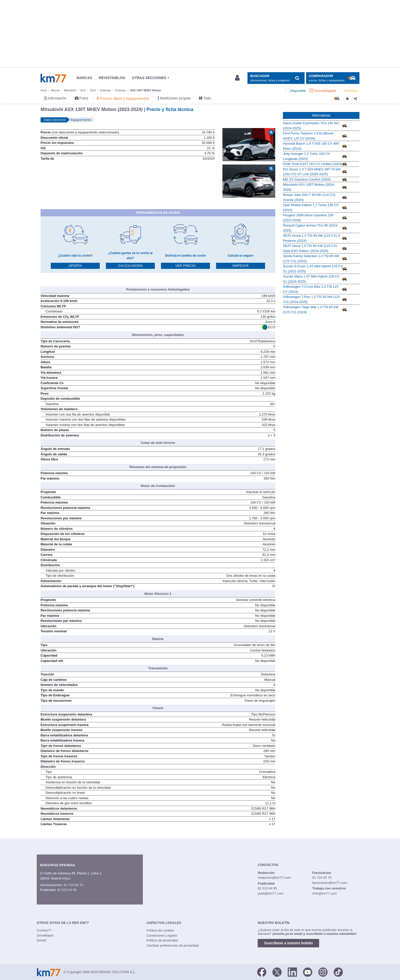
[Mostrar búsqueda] (276, 78)
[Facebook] (262, 972)
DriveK (42, 940)
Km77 (53, 78)
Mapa (66, 878)
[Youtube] (308, 972)
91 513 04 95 (67, 890)
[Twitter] (277, 972)
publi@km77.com (271, 893)
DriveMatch (45, 935)
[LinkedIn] (292, 972)
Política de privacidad (162, 940)
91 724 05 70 (73, 885)
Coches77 (44, 930)
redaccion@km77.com (274, 878)
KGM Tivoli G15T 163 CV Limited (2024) (312, 164)
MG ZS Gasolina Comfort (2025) (307, 179)
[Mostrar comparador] (333, 78)
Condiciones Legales (162, 935)
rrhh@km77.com (324, 893)
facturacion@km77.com (330, 883)
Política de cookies (160, 930)
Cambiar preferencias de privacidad (173, 945)
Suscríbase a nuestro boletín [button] (288, 943)
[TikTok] (338, 972)
